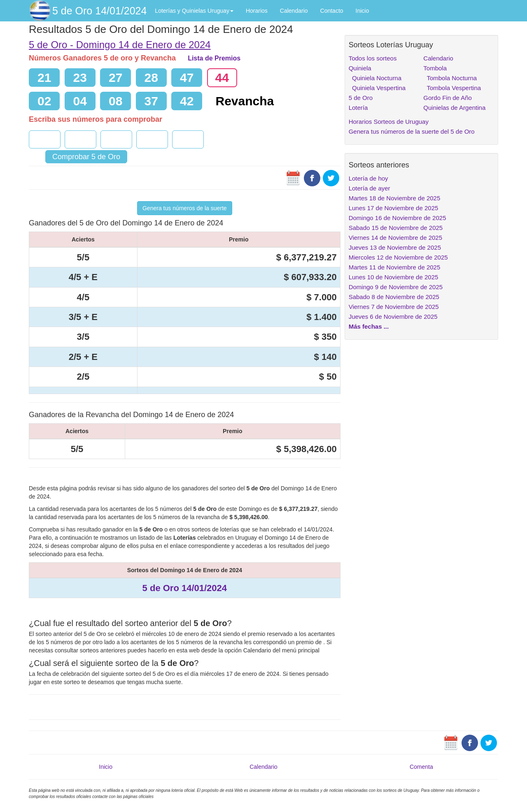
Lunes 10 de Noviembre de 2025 (394, 277)
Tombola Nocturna (450, 78)
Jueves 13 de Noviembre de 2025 (395, 247)
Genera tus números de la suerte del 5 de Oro (412, 131)
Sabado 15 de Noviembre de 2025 (396, 228)
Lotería (358, 108)
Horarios (257, 11)
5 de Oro (361, 98)
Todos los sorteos (373, 58)
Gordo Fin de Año (448, 98)
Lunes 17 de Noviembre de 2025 (394, 208)
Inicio (363, 11)
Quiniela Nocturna (375, 78)
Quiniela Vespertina (377, 88)
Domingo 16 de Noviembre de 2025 (398, 218)
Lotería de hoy (368, 178)
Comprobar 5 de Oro (86, 157)
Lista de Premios (214, 58)
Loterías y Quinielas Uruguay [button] (194, 11)
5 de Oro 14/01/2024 (99, 11)
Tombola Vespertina (452, 88)
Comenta (421, 767)
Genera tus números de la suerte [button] (185, 208)
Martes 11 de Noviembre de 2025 (395, 267)
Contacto (332, 11)
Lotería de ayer (370, 188)
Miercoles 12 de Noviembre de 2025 (398, 257)
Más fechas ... (369, 326)
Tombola (435, 68)
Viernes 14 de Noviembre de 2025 (395, 238)
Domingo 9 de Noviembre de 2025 (396, 287)
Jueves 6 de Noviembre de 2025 (393, 317)
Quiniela (360, 68)
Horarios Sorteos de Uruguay (389, 122)
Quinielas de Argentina (454, 108)
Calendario (294, 11)
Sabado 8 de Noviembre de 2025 (394, 297)
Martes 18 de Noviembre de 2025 (395, 198)
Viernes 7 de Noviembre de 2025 (394, 307)
